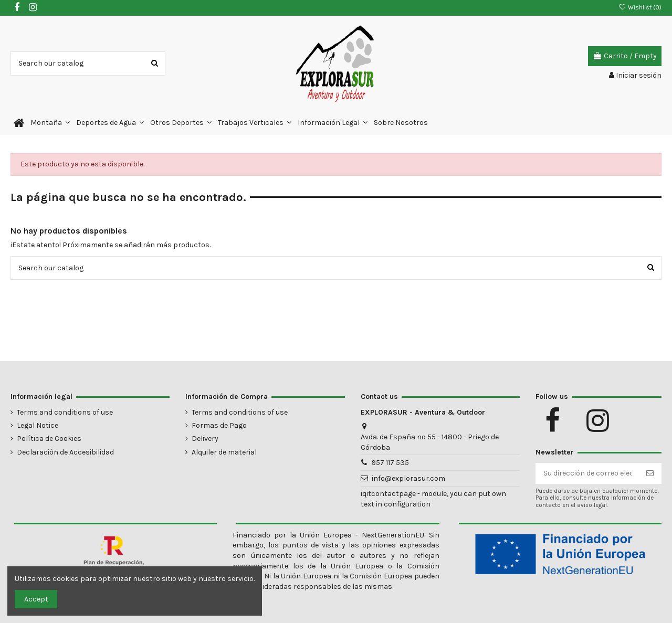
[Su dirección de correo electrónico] (587, 473)
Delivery (205, 439)
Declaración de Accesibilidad (65, 452)
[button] (50, 123)
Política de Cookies (49, 439)
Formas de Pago (219, 425)
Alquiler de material (224, 452)
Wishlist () (640, 7)
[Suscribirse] (650, 473)
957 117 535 (390, 463)
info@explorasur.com (408, 478)
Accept (36, 599)
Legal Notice (38, 425)
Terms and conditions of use (65, 412)
